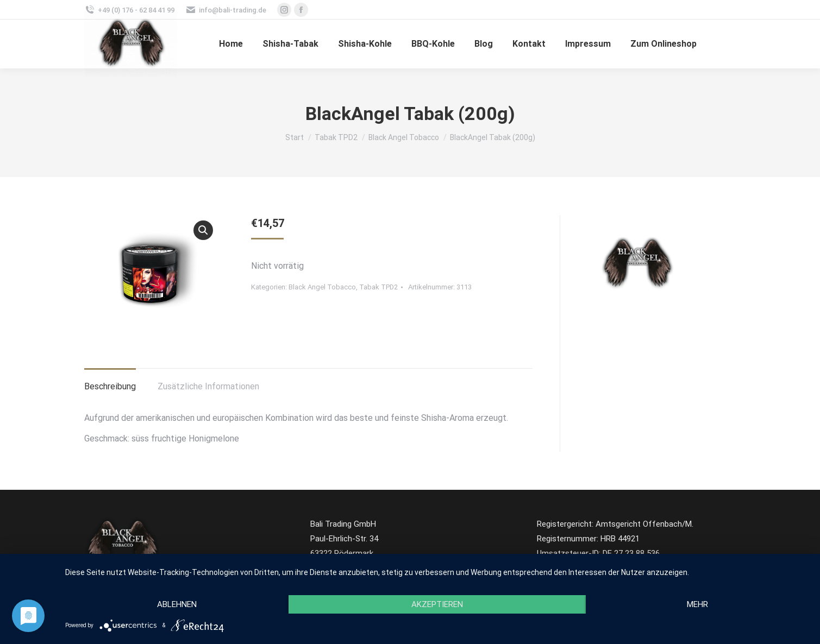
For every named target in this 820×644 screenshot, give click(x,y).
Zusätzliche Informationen (208, 386)
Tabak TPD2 (378, 287)
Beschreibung (110, 386)
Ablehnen (177, 604)
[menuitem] (231, 44)
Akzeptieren (437, 604)
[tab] (110, 381)
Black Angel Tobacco (322, 287)
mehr (697, 604)
